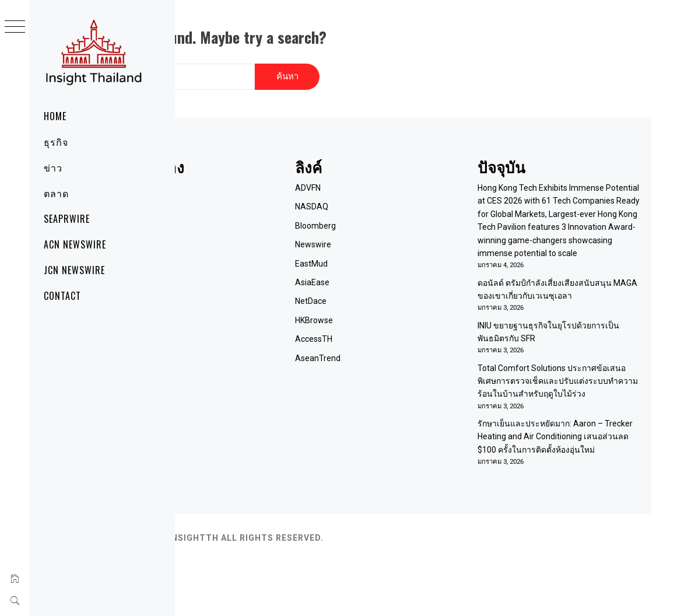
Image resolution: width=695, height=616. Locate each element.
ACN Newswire (75, 244)
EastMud (388, 252)
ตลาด (56, 193)
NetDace (387, 290)
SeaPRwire (67, 219)
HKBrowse (390, 309)
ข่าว (53, 167)
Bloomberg (392, 214)
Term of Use (250, 233)
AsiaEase (389, 271)
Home (55, 116)
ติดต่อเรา (244, 214)
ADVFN (384, 176)
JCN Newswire (74, 270)
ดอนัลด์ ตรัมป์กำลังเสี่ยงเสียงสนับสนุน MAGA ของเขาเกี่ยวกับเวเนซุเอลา (574, 311)
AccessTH (390, 328)
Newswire (389, 233)
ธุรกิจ (56, 142)
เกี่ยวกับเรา (247, 195)
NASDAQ (388, 195)
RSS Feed (245, 252)
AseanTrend (394, 346)
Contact (62, 296)
